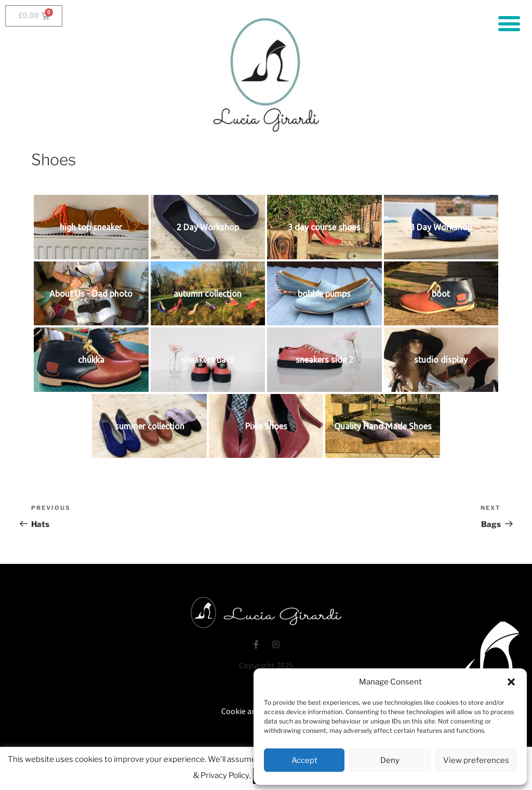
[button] (511, 682)
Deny (390, 760)
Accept (304, 760)
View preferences (476, 760)
